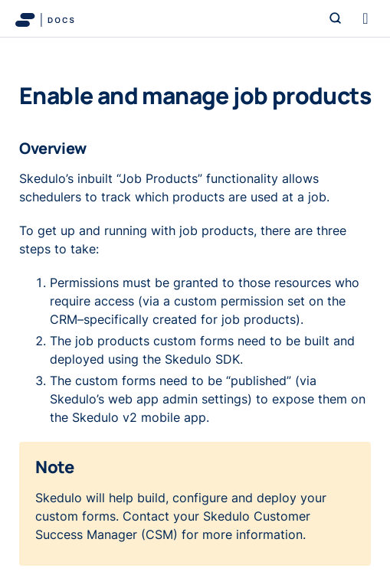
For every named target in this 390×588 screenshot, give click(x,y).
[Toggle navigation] (365, 18)
